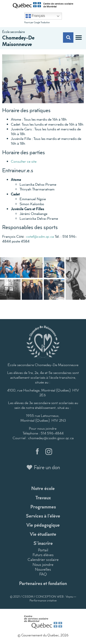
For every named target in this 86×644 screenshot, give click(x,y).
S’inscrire (43, 543)
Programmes (43, 507)
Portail (43, 550)
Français (35, 16)
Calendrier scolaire (43, 560)
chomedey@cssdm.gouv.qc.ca (51, 438)
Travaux (43, 497)
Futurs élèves (43, 555)
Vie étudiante (43, 534)
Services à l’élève (43, 516)
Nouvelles (43, 569)
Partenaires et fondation (43, 583)
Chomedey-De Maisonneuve (18, 41)
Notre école (43, 488)
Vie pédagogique (43, 525)
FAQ (43, 574)
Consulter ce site (24, 161)
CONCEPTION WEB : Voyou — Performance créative (53, 598)
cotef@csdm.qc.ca (40, 236)
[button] (79, 38)
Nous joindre (43, 565)
